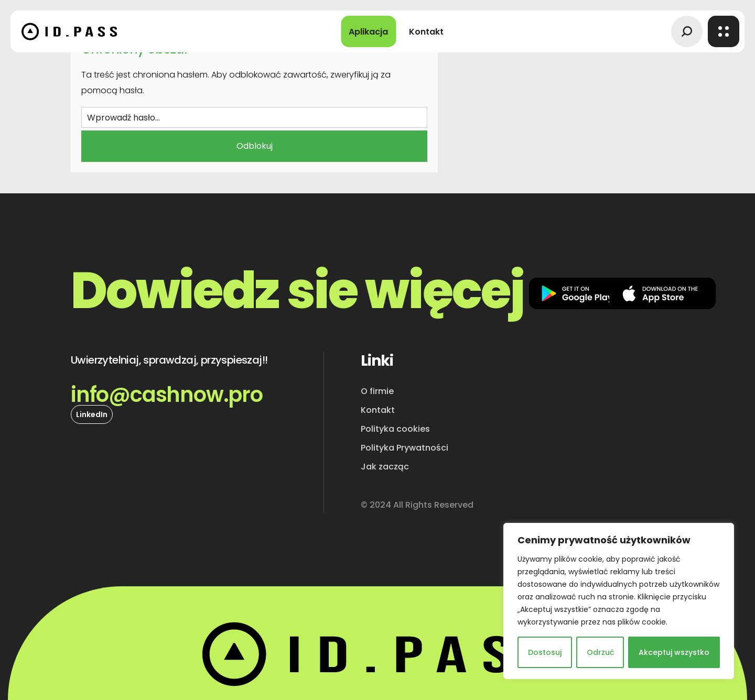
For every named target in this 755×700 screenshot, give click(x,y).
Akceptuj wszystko (674, 652)
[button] (687, 31)
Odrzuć (600, 652)
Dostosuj (545, 652)
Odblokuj (255, 146)
